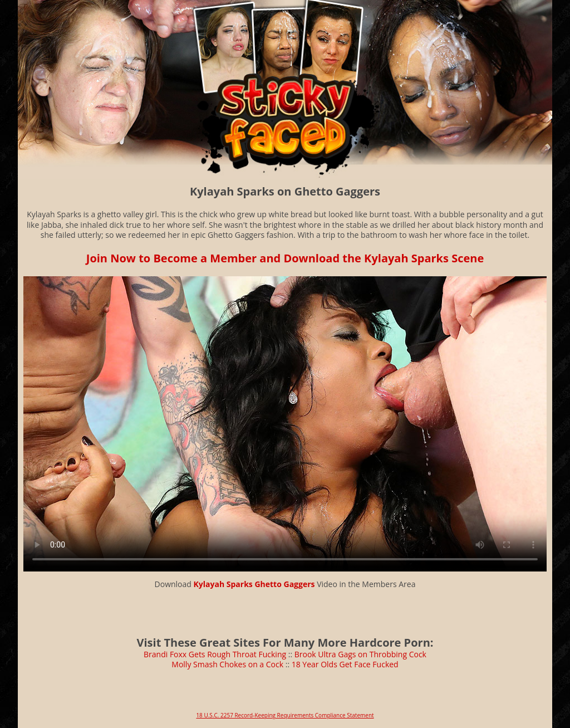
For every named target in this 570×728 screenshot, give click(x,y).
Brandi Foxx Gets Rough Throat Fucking (215, 654)
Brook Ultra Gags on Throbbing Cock (360, 654)
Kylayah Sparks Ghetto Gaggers (254, 584)
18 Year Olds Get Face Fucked (345, 664)
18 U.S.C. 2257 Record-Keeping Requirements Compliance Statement (285, 715)
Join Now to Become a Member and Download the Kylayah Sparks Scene (285, 258)
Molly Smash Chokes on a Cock (227, 664)
